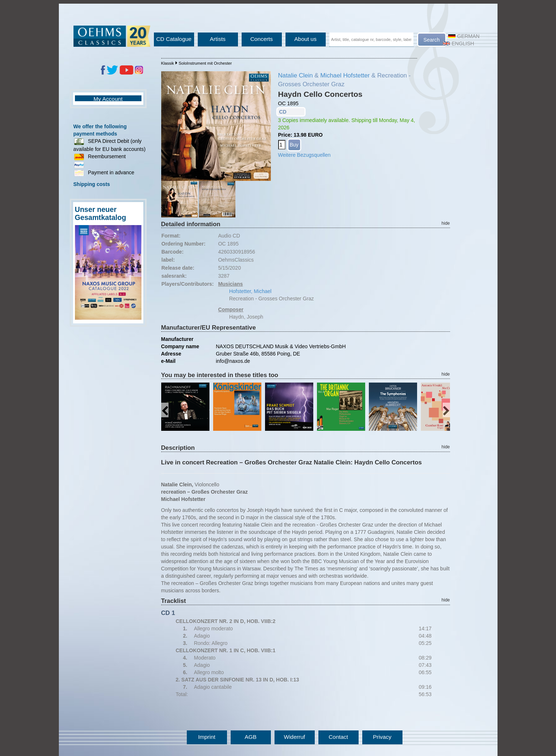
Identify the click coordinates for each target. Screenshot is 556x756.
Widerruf (294, 737)
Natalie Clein (296, 75)
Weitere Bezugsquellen (305, 155)
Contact (338, 737)
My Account (108, 99)
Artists (218, 39)
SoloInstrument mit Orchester (205, 63)
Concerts (262, 39)
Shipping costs (92, 184)
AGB (251, 737)
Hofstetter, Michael (250, 291)
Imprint (207, 737)
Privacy (382, 737)
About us (305, 39)
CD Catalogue (174, 39)
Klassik (168, 63)
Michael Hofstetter (345, 75)
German (464, 36)
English (458, 43)
